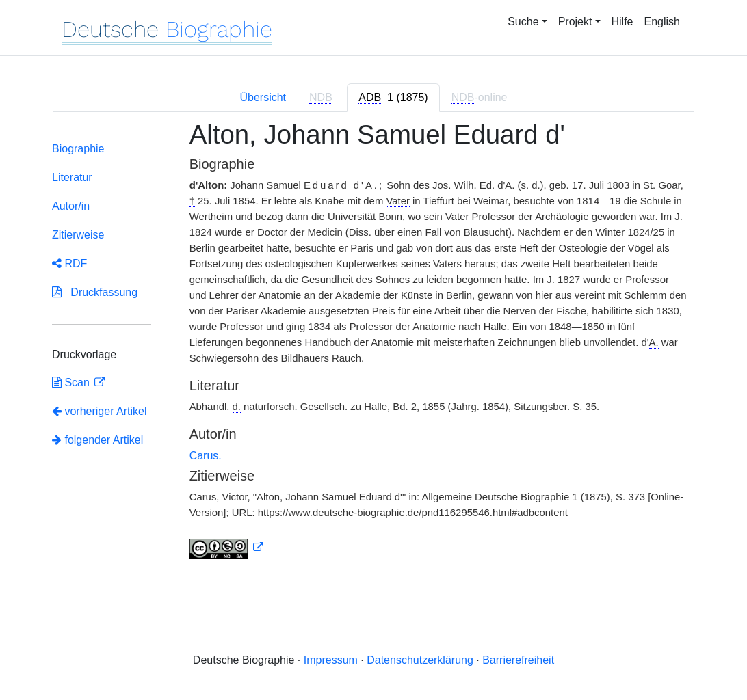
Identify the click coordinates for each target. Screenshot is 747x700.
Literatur (72, 177)
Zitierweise (78, 235)
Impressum (331, 660)
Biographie (78, 149)
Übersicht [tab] (263, 97)
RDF (69, 264)
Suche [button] (523, 22)
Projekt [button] (575, 22)
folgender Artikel (97, 440)
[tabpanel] (373, 348)
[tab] (393, 98)
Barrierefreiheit (518, 660)
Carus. (206, 456)
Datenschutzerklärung (420, 660)
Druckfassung (95, 292)
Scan (72, 382)
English (662, 22)
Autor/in (71, 206)
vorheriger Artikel (100, 411)
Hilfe (622, 22)
